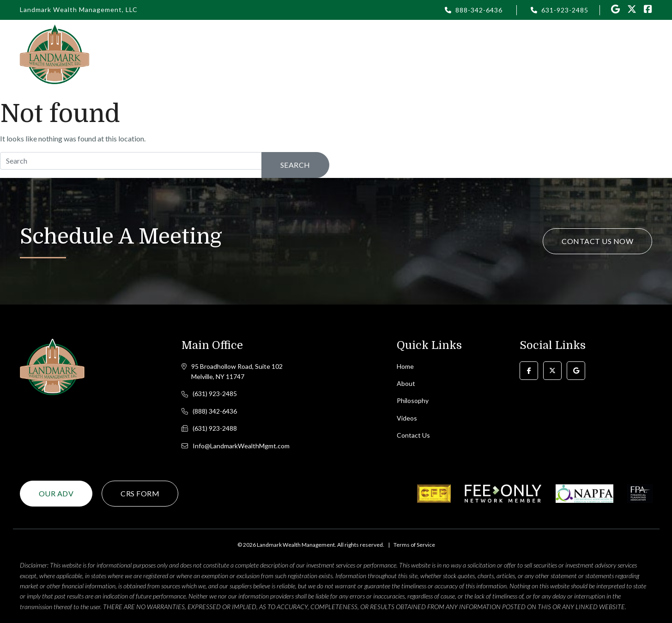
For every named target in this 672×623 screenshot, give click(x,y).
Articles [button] (451, 54)
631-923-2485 (565, 10)
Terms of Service (414, 545)
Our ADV (56, 493)
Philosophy (359, 54)
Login (408, 54)
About (406, 383)
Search (295, 165)
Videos (497, 54)
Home (268, 54)
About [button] (309, 54)
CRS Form (140, 493)
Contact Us (618, 54)
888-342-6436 (479, 10)
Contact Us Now (597, 241)
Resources (548, 54)
